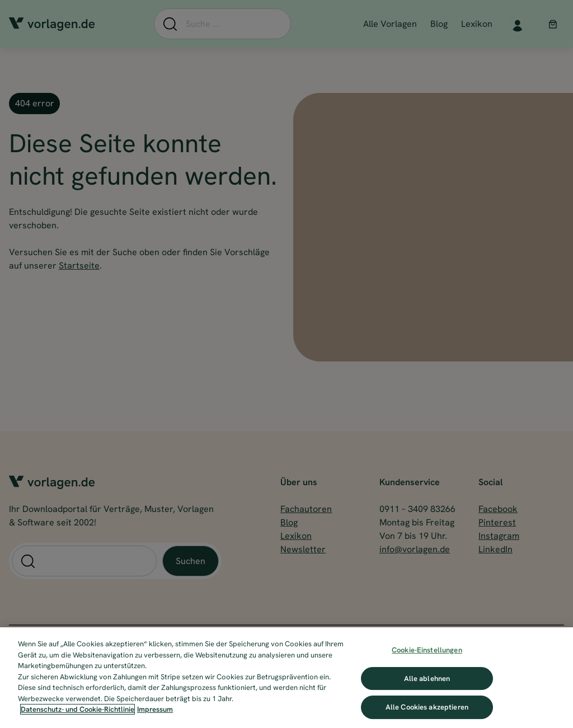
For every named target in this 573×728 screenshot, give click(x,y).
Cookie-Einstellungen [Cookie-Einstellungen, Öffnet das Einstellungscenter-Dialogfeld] (427, 650)
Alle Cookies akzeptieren (427, 707)
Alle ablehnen (427, 678)
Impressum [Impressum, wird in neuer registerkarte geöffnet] (155, 709)
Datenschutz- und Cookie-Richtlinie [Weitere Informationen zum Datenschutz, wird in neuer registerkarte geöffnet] (78, 709)
